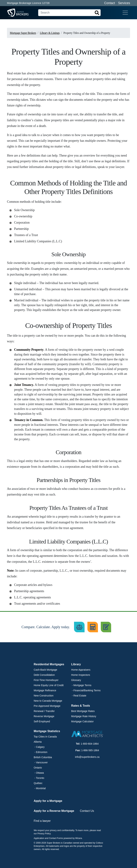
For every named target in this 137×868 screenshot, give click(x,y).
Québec (38, 783)
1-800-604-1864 (90, 744)
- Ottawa (39, 773)
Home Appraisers (81, 670)
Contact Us (87, 811)
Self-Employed (42, 721)
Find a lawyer (42, 821)
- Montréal (40, 788)
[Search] (69, 13)
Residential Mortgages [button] (49, 664)
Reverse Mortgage (44, 716)
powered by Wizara (73, 838)
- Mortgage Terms (81, 685)
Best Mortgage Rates (83, 711)
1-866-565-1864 (90, 750)
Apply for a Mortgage (48, 801)
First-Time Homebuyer (46, 680)
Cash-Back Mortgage (45, 670)
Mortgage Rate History (84, 716)
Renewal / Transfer (44, 711)
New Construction (44, 696)
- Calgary (39, 747)
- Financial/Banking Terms (86, 690)
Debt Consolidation (44, 675)
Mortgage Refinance (45, 690)
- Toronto (39, 778)
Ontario (38, 768)
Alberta (38, 742)
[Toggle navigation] (125, 13)
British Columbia (43, 757)
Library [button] (76, 664)
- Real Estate (79, 696)
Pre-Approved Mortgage (47, 706)
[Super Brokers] (11, 13)
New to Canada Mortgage (48, 701)
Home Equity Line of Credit (49, 685)
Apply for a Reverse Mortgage (54, 811)
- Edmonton (40, 752)
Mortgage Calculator (82, 721)
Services (124, 3)
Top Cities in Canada (45, 737)
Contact (110, 3)
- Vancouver (41, 762)
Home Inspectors (81, 675)
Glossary (76, 680)
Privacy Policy (44, 834)
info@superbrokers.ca (87, 757)
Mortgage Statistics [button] (47, 731)
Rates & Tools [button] (81, 706)
